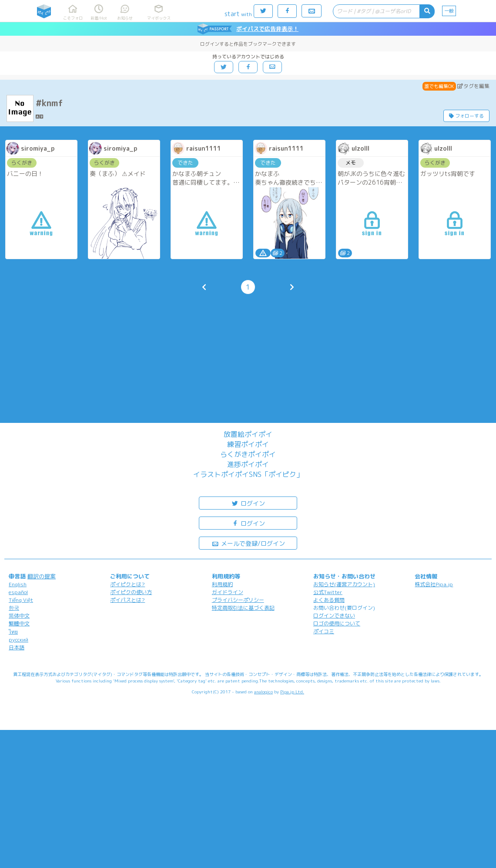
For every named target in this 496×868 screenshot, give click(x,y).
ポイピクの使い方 (131, 592)
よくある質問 (329, 600)
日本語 (17, 647)
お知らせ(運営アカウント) (344, 584)
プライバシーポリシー (238, 600)
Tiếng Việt (21, 600)
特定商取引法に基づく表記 (243, 608)
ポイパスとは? (127, 600)
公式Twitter (328, 592)
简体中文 (19, 616)
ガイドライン (228, 592)
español (18, 592)
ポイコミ (324, 631)
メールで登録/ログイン (248, 543)
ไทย (13, 632)
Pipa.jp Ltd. (292, 692)
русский (18, 640)
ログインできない (334, 616)
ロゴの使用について (337, 623)
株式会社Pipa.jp (434, 584)
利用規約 (222, 584)
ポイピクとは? (127, 584)
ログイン (248, 503)
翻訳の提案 (42, 576)
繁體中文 (19, 623)
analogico (263, 692)
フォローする (466, 116)
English (18, 584)
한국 (14, 608)
